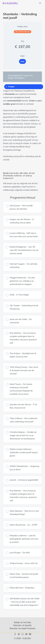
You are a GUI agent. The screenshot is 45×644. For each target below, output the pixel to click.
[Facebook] (15, 634)
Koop (22, 61)
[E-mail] (30, 634)
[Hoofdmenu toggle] (40, 3)
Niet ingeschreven (22, 32)
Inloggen (10, 87)
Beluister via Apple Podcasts (23, 628)
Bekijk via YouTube (22, 622)
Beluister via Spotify (22, 625)
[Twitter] (19, 634)
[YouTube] (26, 634)
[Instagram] (23, 634)
